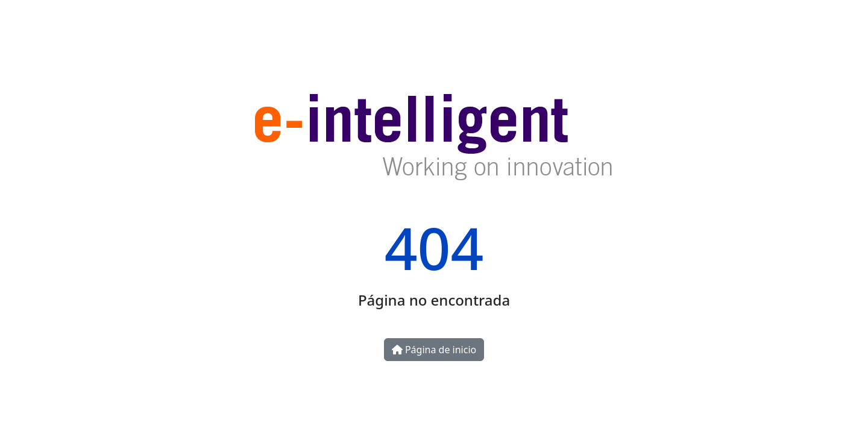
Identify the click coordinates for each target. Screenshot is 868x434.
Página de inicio (434, 350)
